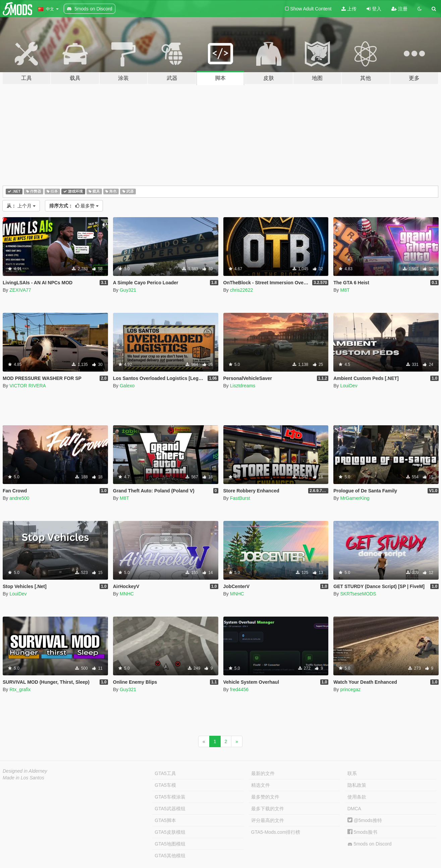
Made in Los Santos (23, 778)
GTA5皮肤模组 (170, 832)
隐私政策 (357, 785)
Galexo (127, 386)
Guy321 (128, 290)
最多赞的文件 (265, 797)
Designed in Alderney (25, 771)
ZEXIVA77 (20, 290)
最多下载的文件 (268, 809)
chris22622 (242, 290)
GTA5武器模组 (170, 809)
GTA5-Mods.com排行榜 (276, 832)
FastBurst (240, 498)
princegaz (350, 689)
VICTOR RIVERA (28, 386)
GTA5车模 (165, 785)
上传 (349, 9)
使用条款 (357, 797)
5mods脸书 (362, 832)
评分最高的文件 (268, 820)
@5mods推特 (365, 820)
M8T (345, 290)
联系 (352, 773)
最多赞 (74, 206)
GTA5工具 (165, 773)
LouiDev (349, 386)
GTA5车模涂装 (170, 797)
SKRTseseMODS (358, 594)
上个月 (21, 206)
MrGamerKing (355, 498)
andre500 (19, 498)
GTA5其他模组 (170, 856)
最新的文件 (263, 773)
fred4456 (239, 689)
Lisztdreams (243, 386)
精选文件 (261, 785)
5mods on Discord (370, 844)
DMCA (354, 809)
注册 (399, 9)
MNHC (127, 594)
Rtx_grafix (20, 689)
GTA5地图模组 (170, 844)
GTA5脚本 (165, 820)
